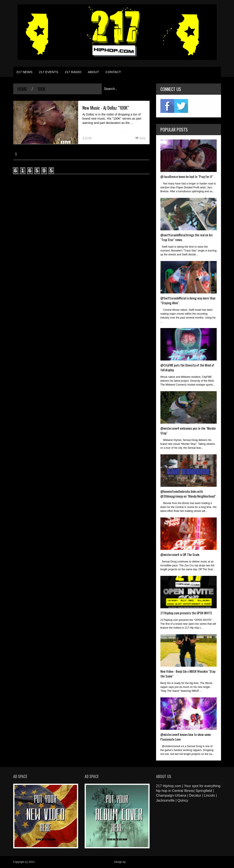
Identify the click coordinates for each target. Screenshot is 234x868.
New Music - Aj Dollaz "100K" (106, 108)
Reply (142, 138)
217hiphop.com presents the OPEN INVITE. (186, 613)
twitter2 (181, 106)
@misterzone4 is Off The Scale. (180, 554)
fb (167, 106)
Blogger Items (134, 862)
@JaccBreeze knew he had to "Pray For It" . (187, 176)
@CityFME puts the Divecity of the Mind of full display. (187, 367)
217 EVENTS (49, 72)
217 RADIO (73, 72)
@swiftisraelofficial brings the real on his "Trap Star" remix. (186, 237)
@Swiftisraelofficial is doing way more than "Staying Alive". (188, 300)
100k (41, 89)
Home (22, 89)
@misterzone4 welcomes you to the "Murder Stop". (188, 431)
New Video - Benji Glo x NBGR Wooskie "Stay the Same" (188, 674)
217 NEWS (24, 72)
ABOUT (94, 72)
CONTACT (113, 72)
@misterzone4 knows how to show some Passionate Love (186, 737)
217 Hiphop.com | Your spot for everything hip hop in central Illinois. (74, 862)
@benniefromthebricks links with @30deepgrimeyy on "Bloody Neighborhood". (188, 494)
